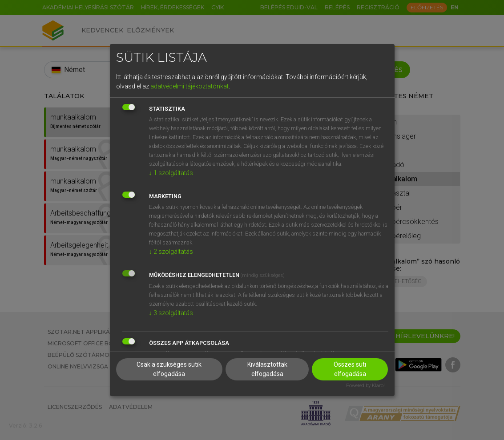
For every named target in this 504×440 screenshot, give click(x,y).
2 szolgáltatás (171, 252)
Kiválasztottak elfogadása (267, 369)
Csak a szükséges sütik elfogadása (169, 369)
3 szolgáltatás (171, 313)
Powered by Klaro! (365, 386)
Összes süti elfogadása (350, 369)
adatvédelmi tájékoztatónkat (190, 86)
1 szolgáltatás (171, 173)
